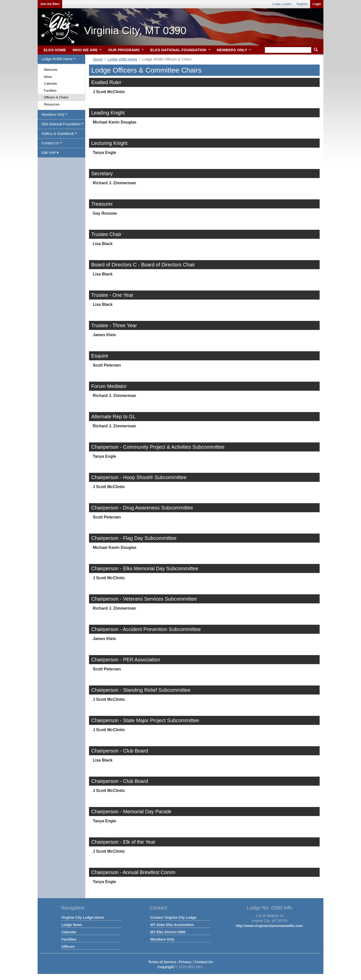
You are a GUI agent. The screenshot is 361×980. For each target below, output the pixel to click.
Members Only (162, 939)
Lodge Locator (282, 4)
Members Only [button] (53, 114)
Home (98, 59)
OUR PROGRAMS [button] (124, 50)
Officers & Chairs (56, 97)
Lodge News (72, 925)
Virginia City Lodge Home (83, 917)
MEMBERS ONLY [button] (233, 50)
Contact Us (204, 962)
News (48, 77)
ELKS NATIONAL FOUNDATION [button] (179, 50)
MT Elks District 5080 (168, 932)
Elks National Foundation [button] (61, 124)
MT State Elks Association (172, 925)
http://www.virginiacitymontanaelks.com (269, 926)
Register (302, 4)
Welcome (51, 70)
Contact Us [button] (50, 143)
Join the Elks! (50, 4)
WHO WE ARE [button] (85, 50)
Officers (68, 947)
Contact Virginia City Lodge (173, 917)
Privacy (185, 962)
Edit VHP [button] (50, 153)
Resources (52, 104)
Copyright (166, 967)
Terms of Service (162, 962)
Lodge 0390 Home (122, 59)
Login (317, 4)
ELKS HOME (55, 50)
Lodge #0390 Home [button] (57, 59)
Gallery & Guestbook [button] (58, 134)
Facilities (50, 91)
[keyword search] (288, 50)
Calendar (51, 83)
